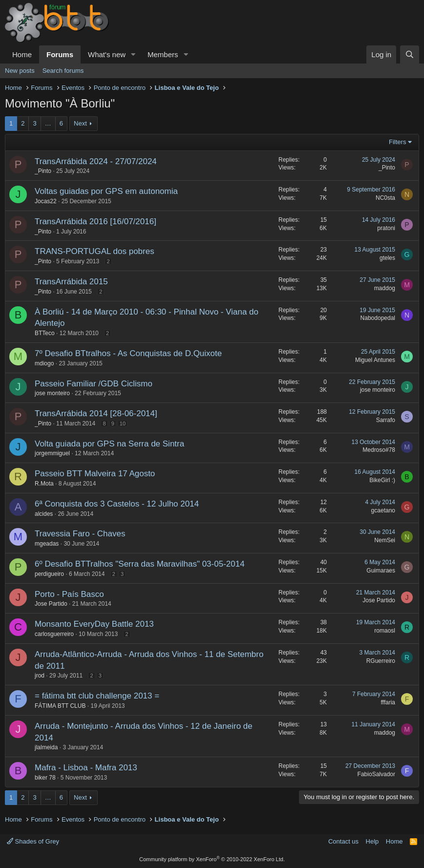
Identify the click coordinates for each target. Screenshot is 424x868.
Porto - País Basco (69, 594)
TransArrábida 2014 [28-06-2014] (96, 413)
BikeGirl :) (382, 480)
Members (163, 54)
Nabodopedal (378, 318)
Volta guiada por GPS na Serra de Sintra (109, 444)
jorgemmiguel (52, 453)
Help (372, 841)
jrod (40, 676)
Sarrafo (386, 420)
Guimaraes (381, 571)
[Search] (410, 54)
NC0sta (385, 198)
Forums (60, 54)
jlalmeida (46, 747)
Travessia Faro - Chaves (80, 534)
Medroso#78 (379, 450)
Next (80, 123)
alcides (44, 514)
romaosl (385, 631)
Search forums (63, 71)
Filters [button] (397, 142)
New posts (20, 71)
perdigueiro (49, 574)
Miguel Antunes (375, 360)
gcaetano (383, 510)
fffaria (388, 702)
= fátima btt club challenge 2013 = (97, 696)
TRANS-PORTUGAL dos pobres (95, 251)
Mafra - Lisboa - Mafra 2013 (86, 768)
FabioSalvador (376, 774)
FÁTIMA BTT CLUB (60, 706)
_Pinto (43, 171)
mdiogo (44, 363)
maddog (385, 288)
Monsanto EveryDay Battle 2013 (94, 624)
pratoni (386, 228)
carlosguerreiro (54, 634)
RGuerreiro (381, 661)
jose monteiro (52, 393)
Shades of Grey (33, 841)
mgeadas (47, 544)
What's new (107, 54)
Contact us (343, 841)
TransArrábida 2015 (71, 282)
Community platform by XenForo (212, 859)
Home (22, 54)
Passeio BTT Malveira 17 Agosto (95, 474)
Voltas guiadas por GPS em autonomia (106, 191)
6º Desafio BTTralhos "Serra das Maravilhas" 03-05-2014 (140, 564)
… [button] (48, 123)
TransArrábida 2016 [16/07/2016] (95, 222)
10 (123, 423)
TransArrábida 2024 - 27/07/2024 (96, 161)
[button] (133, 54)
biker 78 (45, 778)
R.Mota (44, 484)
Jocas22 (46, 201)
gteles (387, 258)
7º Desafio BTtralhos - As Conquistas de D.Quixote (128, 353)
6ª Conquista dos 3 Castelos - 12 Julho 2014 (117, 504)
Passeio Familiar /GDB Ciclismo (94, 384)
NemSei (385, 540)
